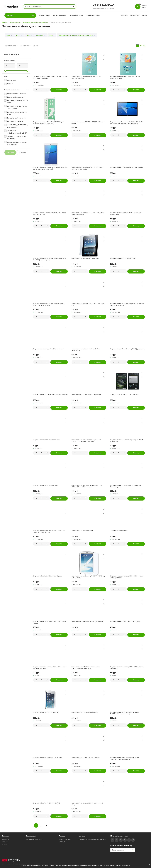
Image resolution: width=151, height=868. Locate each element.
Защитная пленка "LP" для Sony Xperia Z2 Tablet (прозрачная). (86, 350)
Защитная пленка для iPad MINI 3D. (82, 531)
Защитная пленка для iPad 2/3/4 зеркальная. (85, 258)
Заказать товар (44, 15)
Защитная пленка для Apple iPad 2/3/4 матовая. (48, 758)
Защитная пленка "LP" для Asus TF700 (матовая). (86, 394)
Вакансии (5, 842)
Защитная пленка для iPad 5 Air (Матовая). (46, 712)
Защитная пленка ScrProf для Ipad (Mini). (45, 485)
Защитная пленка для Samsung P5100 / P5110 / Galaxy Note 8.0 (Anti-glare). (127, 577)
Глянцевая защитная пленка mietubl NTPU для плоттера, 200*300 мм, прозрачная (50, 77)
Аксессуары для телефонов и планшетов (35, 22)
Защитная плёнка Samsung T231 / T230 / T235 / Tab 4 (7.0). (88, 304)
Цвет (6, 76)
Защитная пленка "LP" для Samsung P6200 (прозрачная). (127, 349)
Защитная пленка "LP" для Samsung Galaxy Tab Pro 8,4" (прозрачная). (127, 441)
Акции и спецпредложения (34, 839)
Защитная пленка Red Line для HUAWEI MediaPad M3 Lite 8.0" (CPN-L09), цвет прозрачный (50, 168)
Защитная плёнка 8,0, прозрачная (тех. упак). (47, 440)
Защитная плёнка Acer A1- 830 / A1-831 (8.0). (47, 803)
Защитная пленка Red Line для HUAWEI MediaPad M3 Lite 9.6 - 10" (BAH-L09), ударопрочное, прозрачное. (127, 123)
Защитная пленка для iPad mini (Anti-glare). (123, 258)
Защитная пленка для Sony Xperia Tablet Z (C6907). (125, 621)
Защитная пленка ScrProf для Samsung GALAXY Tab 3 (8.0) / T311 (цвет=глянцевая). (49, 304)
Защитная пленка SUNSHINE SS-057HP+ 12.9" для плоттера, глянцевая (125, 77)
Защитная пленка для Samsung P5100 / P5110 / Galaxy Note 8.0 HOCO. (88, 577)
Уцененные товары (93, 15)
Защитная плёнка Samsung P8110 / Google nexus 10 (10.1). (87, 804)
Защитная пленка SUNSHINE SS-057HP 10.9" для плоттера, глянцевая (86, 77)
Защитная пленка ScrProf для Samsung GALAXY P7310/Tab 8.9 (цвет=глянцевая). (86, 668)
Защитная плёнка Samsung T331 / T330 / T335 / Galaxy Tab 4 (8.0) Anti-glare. (50, 214)
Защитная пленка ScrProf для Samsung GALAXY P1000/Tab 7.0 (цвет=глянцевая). (124, 713)
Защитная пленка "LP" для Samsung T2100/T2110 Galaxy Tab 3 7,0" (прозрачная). (127, 304)
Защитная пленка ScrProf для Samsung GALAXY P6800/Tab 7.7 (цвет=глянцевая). (124, 759)
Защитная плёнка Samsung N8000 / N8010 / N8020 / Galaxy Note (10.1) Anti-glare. (87, 168)
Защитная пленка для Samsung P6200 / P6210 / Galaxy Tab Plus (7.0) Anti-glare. (50, 668)
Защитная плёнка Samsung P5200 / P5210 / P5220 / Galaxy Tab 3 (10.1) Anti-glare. (49, 531)
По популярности (11, 46)
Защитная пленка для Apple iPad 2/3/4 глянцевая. (48, 349)
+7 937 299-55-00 (104, 5)
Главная (5, 22)
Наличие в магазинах (12, 90)
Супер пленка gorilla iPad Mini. (119, 531)
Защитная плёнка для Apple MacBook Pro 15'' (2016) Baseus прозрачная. (126, 486)
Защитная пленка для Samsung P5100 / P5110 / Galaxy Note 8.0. (50, 622)
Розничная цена (10, 61)
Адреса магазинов (60, 15)
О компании (6, 839)
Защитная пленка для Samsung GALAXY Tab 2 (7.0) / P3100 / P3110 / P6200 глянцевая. (87, 486)
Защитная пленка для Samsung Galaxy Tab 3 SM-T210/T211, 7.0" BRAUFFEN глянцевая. (86, 441)
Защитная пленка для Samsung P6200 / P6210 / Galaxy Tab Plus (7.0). (127, 668)
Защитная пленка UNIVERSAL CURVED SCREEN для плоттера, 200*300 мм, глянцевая (48, 123)
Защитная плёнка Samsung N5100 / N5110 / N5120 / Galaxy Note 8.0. (126, 214)
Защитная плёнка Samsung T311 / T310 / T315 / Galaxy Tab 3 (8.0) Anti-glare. (88, 214)
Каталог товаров (15, 22)
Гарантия (62, 842)
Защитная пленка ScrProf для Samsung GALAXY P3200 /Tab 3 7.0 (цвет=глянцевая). (50, 259)
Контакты (5, 844)
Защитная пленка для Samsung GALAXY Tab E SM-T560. (127, 167)
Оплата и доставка (76, 15)
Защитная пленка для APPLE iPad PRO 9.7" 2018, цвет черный (88, 123)
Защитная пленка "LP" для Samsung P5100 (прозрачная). (50, 394)
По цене (36, 46)
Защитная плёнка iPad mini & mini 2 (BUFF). (85, 712)
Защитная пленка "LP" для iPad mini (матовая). (86, 758)
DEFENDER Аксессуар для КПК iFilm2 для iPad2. (124, 394)
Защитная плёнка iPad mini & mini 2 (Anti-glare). (47, 576)
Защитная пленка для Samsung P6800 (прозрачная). (88, 621)
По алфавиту (25, 46)
